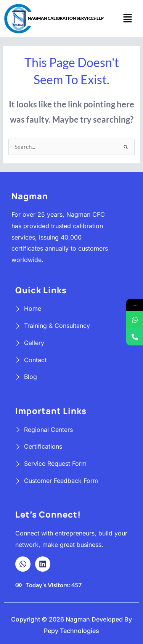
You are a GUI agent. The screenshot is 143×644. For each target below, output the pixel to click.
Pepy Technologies (71, 631)
